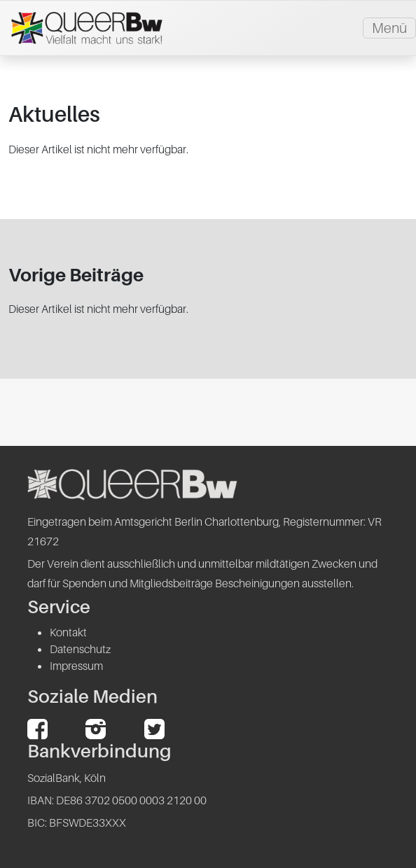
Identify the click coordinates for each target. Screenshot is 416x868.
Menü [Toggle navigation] (389, 28)
